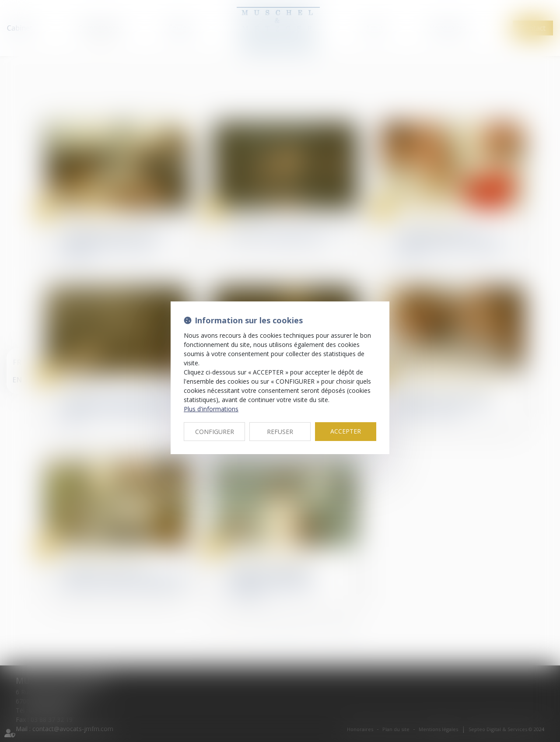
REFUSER (280, 432)
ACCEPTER (346, 431)
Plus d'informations (211, 409)
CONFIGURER (215, 432)
